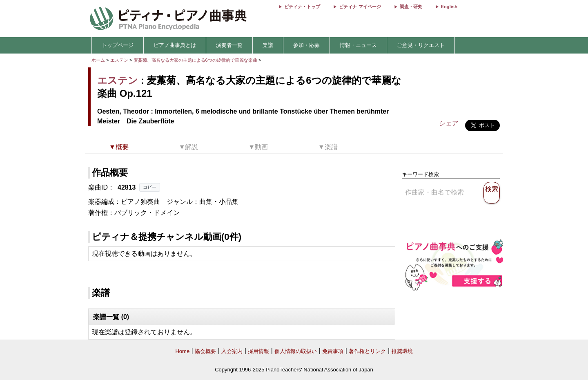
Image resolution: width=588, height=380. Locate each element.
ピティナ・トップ (302, 7)
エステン (119, 60)
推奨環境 (402, 351)
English (449, 7)
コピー (150, 187)
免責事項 (333, 351)
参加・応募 (306, 45)
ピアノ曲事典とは (175, 45)
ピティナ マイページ (360, 7)
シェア (449, 123)
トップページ (118, 45)
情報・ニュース (358, 45)
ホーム (98, 60)
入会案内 (232, 351)
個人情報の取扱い (296, 351)
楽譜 (268, 45)
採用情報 (258, 351)
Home (182, 351)
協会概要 (205, 351)
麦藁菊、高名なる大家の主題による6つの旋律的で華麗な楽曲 (196, 60)
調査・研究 (411, 7)
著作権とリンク (367, 351)
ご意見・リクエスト (421, 45)
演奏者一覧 (229, 45)
